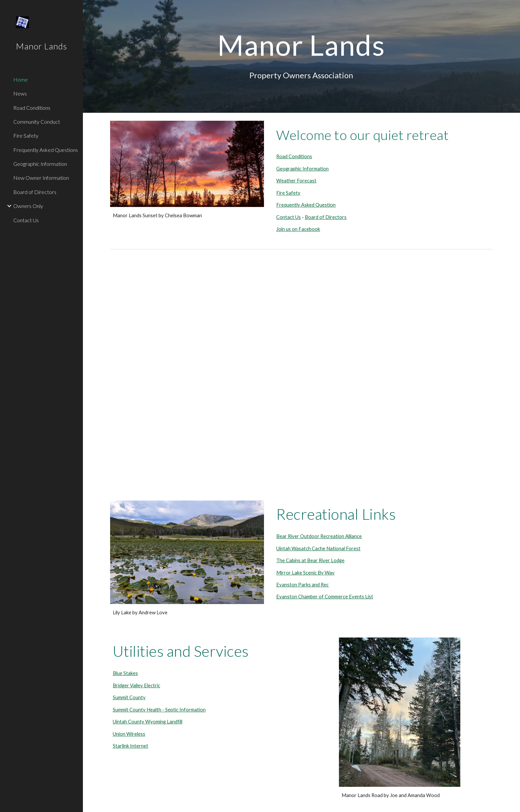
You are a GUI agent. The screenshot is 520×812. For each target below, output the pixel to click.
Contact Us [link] (26, 220)
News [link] (20, 93)
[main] (301, 45)
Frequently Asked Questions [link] (46, 150)
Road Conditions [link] (32, 108)
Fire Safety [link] (26, 135)
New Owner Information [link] (41, 178)
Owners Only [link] (28, 206)
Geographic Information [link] (40, 164)
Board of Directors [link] (35, 192)
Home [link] (21, 79)
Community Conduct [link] (37, 122)
